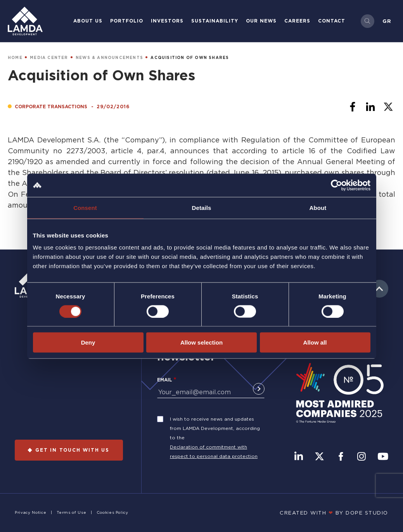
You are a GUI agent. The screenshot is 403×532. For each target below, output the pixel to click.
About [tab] (318, 207)
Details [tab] (202, 207)
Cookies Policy (112, 512)
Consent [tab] (85, 207)
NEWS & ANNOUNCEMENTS (109, 58)
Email (165, 380)
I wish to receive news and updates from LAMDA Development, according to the (215, 428)
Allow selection (201, 342)
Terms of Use (72, 512)
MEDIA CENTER (49, 58)
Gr (387, 21)
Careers (297, 21)
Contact (332, 21)
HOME (15, 58)
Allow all (315, 342)
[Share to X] (388, 107)
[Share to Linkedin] (370, 107)
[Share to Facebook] (353, 107)
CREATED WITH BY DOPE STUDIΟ (334, 513)
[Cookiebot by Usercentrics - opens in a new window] (336, 185)
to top (379, 289)
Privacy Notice (30, 512)
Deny (88, 342)
